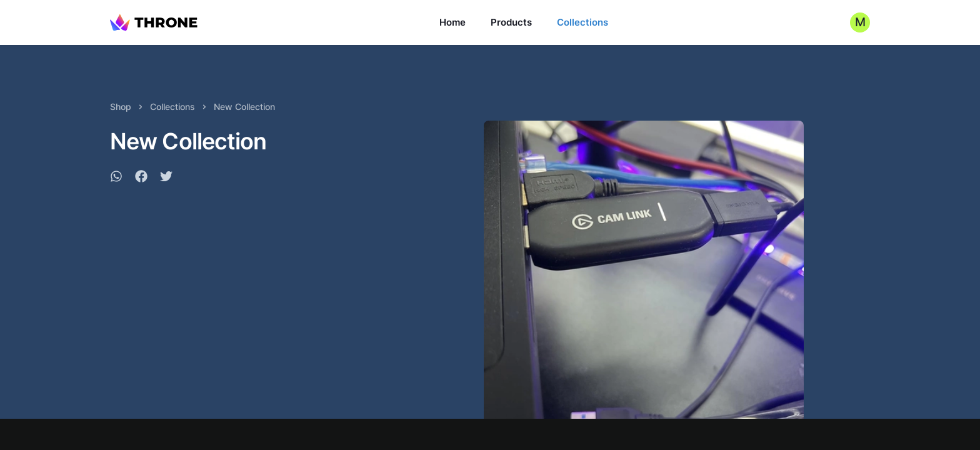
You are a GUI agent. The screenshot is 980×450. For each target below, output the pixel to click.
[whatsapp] (116, 178)
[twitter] (166, 178)
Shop (121, 107)
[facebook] (141, 178)
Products (511, 22)
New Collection (244, 107)
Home (452, 22)
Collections (582, 22)
